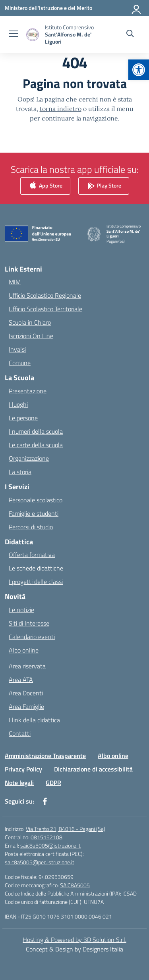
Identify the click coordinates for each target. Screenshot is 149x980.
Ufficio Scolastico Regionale (45, 295)
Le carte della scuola (36, 445)
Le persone (23, 418)
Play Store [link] (104, 186)
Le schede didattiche (36, 568)
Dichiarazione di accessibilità (93, 769)
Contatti (20, 733)
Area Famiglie (26, 706)
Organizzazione (29, 458)
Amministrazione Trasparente (45, 756)
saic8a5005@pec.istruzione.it (40, 862)
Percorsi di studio (31, 527)
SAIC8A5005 (75, 885)
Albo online (24, 650)
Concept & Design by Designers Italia (74, 949)
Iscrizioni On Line (31, 336)
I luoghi (18, 404)
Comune (20, 363)
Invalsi (17, 349)
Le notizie (21, 610)
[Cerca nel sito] (130, 34)
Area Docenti (26, 693)
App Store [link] (45, 186)
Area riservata (27, 666)
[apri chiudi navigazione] (14, 34)
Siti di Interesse (29, 623)
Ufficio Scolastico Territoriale (45, 309)
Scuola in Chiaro (30, 322)
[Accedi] (137, 8)
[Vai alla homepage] (71, 34)
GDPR (53, 783)
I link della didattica (34, 720)
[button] (139, 70)
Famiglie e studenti (34, 513)
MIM (15, 282)
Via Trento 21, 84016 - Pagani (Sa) (66, 829)
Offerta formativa (32, 555)
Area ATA (21, 679)
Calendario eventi (32, 637)
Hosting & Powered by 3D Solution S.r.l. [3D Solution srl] (74, 940)
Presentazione (28, 391)
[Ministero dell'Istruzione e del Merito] (48, 8)
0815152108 (46, 837)
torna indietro (61, 109)
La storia (20, 472)
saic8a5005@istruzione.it (50, 845)
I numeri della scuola (36, 431)
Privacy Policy (23, 769)
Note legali (19, 783)
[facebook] (45, 801)
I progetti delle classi (36, 582)
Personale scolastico (36, 500)
